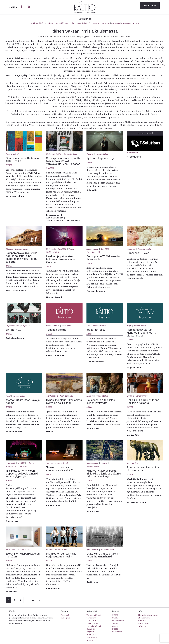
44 (51, 601)
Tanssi (71, 249)
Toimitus (142, 622)
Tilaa (150, 7)
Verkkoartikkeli (37, 23)
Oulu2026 (96, 23)
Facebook (65, 616)
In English (115, 23)
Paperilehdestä (83, 23)
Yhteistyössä (132, 153)
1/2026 (90, 162)
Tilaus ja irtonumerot (148, 616)
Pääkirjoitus (70, 23)
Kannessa (131, 249)
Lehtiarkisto (118, 633)
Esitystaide (126, 23)
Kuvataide (10, 550)
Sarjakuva (49, 23)
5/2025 (9, 165)
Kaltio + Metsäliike (54, 154)
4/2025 (115, 627)
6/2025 (49, 474)
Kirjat (89, 326)
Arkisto (136, 23)
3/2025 (115, 630)
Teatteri (9, 467)
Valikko (13, 7)
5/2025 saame (118, 622)
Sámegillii (59, 23)
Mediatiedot (144, 625)
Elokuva (90, 154)
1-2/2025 (50, 168)
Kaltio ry (142, 627)
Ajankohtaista (92, 249)
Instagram (66, 619)
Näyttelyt (106, 23)
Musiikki (21, 463)
